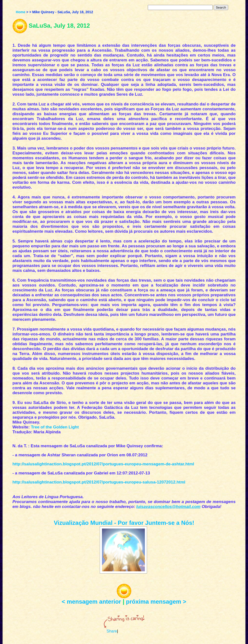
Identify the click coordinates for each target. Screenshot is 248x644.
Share (112, 631)
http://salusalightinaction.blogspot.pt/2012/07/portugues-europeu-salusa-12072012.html (99, 482)
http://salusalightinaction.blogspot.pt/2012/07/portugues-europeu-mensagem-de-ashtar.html (103, 464)
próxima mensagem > (156, 602)
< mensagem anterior (91, 602)
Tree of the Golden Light (55, 427)
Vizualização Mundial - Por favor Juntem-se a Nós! (124, 523)
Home (21, 12)
